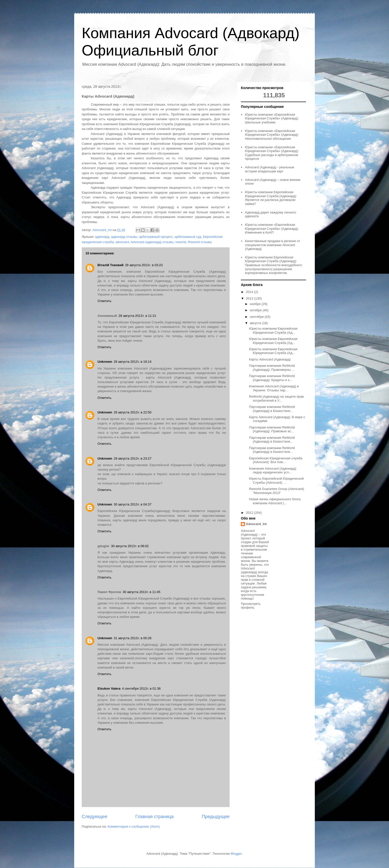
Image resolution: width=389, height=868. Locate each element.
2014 (250, 292)
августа (256, 323)
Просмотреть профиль (251, 606)
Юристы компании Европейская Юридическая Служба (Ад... (273, 331)
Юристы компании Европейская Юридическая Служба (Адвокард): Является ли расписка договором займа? (271, 198)
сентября (257, 317)
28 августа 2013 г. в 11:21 (137, 316)
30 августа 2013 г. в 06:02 (130, 546)
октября (256, 310)
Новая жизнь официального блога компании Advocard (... (275, 501)
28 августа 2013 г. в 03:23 (144, 265)
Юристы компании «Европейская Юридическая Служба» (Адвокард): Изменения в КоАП (272, 229)
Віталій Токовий (110, 265)
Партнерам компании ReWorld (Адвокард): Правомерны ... (272, 368)
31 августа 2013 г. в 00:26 (133, 638)
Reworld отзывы (200, 242)
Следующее (94, 817)
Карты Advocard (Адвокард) (270, 359)
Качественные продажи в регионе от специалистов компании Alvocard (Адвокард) (272, 245)
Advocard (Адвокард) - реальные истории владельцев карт (270, 169)
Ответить (105, 301)
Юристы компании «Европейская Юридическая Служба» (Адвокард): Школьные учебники (272, 118)
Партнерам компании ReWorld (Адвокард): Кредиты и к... (272, 378)
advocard (122, 242)
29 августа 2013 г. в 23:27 (133, 458)
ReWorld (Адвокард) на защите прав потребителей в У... (276, 399)
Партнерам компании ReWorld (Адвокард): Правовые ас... (272, 429)
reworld (181, 242)
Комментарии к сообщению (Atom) (134, 826)
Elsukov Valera (109, 689)
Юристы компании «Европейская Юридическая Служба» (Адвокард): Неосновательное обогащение (272, 135)
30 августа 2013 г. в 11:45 (141, 592)
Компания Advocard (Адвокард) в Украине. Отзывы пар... (274, 388)
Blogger (236, 854)
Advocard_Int (256, 524)
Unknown (105, 362)
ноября (256, 304)
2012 (250, 513)
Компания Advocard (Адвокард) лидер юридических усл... (272, 471)
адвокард (102, 237)
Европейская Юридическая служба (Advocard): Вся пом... (276, 460)
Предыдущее (216, 817)
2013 (250, 298)
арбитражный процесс (156, 237)
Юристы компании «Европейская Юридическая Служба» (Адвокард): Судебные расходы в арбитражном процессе (272, 153)
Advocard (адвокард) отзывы (152, 242)
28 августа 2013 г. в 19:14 (133, 362)
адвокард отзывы (124, 237)
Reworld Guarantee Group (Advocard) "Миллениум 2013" (276, 491)
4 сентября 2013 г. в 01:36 (141, 689)
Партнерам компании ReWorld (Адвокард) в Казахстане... (272, 409)
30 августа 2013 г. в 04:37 (133, 504)
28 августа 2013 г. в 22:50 (133, 412)
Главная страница (155, 817)
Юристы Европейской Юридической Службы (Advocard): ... (276, 481)
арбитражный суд (188, 237)
